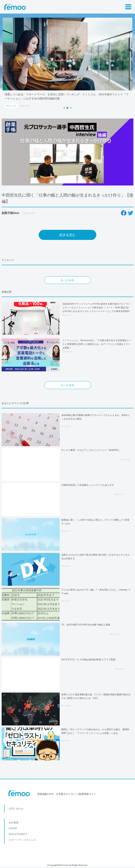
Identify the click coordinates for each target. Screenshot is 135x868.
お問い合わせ (16, 809)
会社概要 (14, 823)
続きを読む (67, 235)
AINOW (13, 828)
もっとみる (68, 280)
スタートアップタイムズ (22, 840)
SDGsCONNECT (18, 834)
